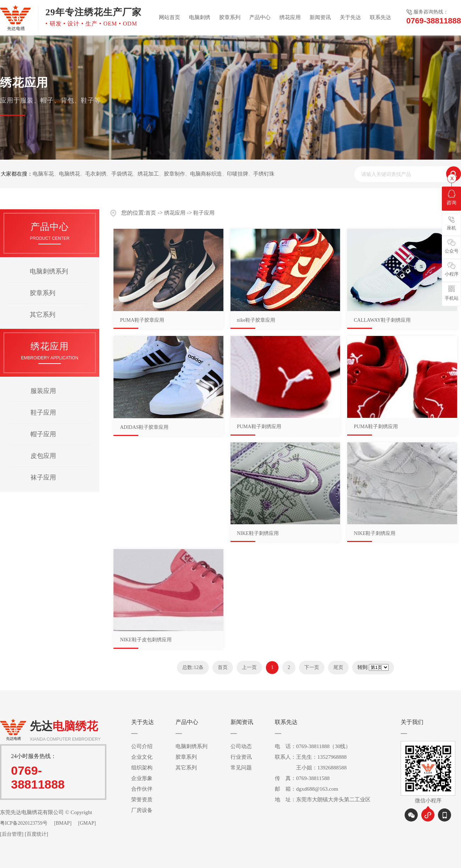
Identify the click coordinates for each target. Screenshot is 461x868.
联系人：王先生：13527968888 (311, 757)
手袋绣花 (122, 174)
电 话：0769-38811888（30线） (313, 746)
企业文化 (142, 757)
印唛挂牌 (238, 174)
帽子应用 (43, 434)
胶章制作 (174, 174)
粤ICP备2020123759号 (24, 823)
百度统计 (37, 834)
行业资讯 (241, 757)
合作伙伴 (142, 789)
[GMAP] (87, 823)
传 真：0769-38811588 (302, 778)
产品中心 (260, 17)
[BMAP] (63, 823)
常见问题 (241, 768)
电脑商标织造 (206, 174)
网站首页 (170, 17)
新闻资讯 (320, 17)
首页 (151, 213)
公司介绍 (142, 746)
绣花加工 (148, 174)
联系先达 (381, 17)
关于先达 (350, 17)
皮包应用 (43, 456)
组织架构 (142, 768)
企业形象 (142, 778)
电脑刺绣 (200, 17)
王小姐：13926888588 (311, 768)
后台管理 (12, 834)
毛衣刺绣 (96, 174)
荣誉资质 (142, 800)
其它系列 (43, 315)
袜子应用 (43, 477)
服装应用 (43, 391)
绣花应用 (290, 17)
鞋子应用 (43, 413)
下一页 (312, 667)
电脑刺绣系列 (49, 271)
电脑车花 (43, 174)
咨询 (451, 198)
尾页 (338, 667)
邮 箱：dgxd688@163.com (306, 789)
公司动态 (241, 746)
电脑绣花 (70, 174)
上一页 (249, 667)
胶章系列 (230, 17)
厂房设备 (142, 810)
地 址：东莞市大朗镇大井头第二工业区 (323, 800)
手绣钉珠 (264, 174)
